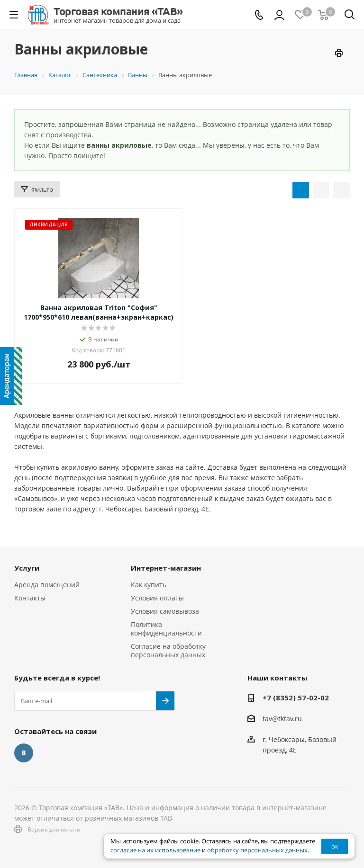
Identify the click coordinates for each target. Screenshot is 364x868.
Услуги (27, 568)
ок (335, 846)
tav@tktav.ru (282, 719)
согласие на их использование (155, 850)
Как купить (149, 585)
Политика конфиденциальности (166, 629)
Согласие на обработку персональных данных (168, 650)
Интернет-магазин (166, 568)
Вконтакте (24, 753)
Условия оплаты (157, 598)
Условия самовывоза (165, 611)
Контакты (30, 598)
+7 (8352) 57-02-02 (296, 698)
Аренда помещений (47, 585)
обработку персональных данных (257, 850)
